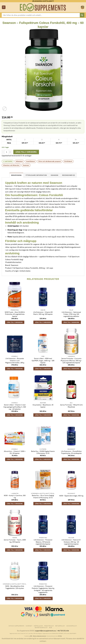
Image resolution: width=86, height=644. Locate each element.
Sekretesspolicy (41, 627)
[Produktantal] (7, 152)
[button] (4, 7)
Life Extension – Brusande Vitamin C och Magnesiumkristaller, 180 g (15, 361)
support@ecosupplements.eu (46, 631)
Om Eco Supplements (16, 626)
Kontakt (29, 626)
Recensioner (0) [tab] (69, 175)
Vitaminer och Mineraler (11, 165)
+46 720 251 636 (63, 631)
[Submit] (82, 15)
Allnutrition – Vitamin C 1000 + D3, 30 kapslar (15, 452)
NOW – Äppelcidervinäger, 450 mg (71, 496)
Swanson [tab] (54, 175)
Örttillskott (68, 161)
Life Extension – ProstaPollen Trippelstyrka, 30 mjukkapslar (71, 452)
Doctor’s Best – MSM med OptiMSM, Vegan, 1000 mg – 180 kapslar (43, 361)
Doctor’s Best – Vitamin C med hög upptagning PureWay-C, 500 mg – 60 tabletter (15, 407)
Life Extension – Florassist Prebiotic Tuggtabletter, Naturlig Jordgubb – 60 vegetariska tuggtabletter (43, 589)
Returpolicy (60, 626)
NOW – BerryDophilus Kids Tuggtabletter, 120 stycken (15, 587)
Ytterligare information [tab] (36, 175)
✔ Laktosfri (8, 161)
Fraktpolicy (49, 626)
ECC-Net (60, 636)
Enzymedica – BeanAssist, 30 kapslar (43, 406)
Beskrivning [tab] (16, 175)
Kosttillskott (31, 161)
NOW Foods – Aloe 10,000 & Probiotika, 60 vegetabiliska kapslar (15, 314)
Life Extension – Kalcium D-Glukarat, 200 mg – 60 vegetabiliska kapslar (71, 542)
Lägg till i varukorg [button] (15, 322)
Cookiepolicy (72, 626)
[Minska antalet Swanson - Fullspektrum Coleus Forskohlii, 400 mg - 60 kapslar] (3, 152)
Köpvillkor (38, 626)
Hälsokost (19, 161)
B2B (50, 627)
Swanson (26, 165)
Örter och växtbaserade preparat (50, 161)
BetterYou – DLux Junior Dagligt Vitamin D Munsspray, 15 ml (43, 497)
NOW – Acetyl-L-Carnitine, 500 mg (15, 497)
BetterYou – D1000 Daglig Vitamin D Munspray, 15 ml (43, 452)
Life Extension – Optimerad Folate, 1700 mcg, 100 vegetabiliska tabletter (71, 314)
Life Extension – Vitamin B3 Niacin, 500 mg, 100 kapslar (43, 313)
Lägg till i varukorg (26, 152)
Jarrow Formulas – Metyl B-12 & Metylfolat (71, 406)
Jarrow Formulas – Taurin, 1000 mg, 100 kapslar (15, 541)
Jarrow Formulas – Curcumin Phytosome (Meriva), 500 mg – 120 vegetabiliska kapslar (71, 361)
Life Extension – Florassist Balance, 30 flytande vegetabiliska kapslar (43, 542)
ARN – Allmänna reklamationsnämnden (38, 636)
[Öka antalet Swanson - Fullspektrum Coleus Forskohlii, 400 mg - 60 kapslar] (10, 152)
